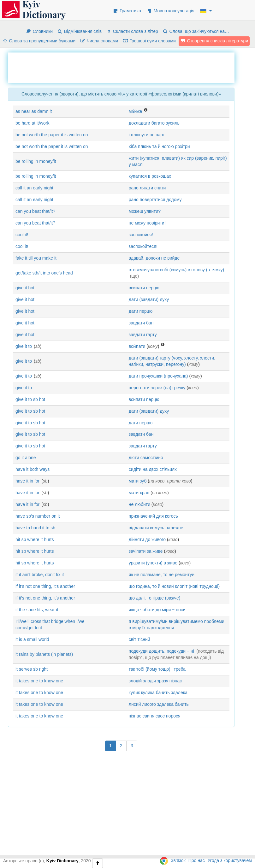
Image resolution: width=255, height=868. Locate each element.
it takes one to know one (39, 681)
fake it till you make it (36, 258)
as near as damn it (34, 111)
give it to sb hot (30, 399)
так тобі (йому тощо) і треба (157, 669)
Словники (39, 31)
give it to (24, 346)
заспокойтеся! (143, 246)
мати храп (139, 493)
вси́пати (137, 346)
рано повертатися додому (155, 200)
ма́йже (136, 111)
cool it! (22, 235)
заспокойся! (141, 235)
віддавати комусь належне (156, 528)
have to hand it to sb (35, 528)
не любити (139, 504)
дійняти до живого (147, 539)
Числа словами (99, 41)
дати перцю (141, 311)
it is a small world (32, 639)
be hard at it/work (32, 123)
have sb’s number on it (38, 516)
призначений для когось (153, 516)
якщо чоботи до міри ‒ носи (157, 610)
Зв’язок (178, 860)
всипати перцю (144, 288)
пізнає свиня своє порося (155, 716)
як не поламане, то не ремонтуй (162, 575)
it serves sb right (32, 669)
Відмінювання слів (79, 31)
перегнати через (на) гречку (157, 388)
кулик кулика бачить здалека (158, 693)
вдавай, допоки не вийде (154, 258)
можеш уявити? (145, 211)
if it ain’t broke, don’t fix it (40, 575)
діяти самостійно (146, 458)
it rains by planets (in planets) (44, 654)
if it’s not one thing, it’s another (45, 586)
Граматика (127, 11)
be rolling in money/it (36, 161)
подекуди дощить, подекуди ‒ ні (161, 651)
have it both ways (33, 469)
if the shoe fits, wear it (37, 610)
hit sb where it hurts (35, 539)
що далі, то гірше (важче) (155, 598)
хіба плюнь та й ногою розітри (159, 146)
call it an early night (34, 188)
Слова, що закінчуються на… (196, 31)
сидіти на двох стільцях (153, 469)
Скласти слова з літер (132, 31)
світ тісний (139, 639)
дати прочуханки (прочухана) (158, 376)
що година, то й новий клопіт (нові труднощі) (174, 586)
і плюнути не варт (147, 135)
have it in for (27, 481)
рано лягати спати (147, 188)
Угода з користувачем (230, 860)
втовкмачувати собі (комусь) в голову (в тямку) (176, 270)
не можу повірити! (147, 223)
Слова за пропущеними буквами (39, 41)
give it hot (25, 288)
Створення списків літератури (214, 41)
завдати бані (142, 323)
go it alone (26, 458)
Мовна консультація (171, 11)
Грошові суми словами (149, 41)
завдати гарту (143, 335)
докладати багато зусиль (154, 123)
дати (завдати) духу (149, 299)
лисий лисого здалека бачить (159, 704)
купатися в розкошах (150, 176)
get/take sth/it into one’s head (44, 273)
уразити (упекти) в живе (153, 563)
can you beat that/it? (35, 211)
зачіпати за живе (146, 551)
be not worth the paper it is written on (52, 135)
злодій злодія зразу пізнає (155, 681)
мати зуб (138, 481)
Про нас (197, 860)
